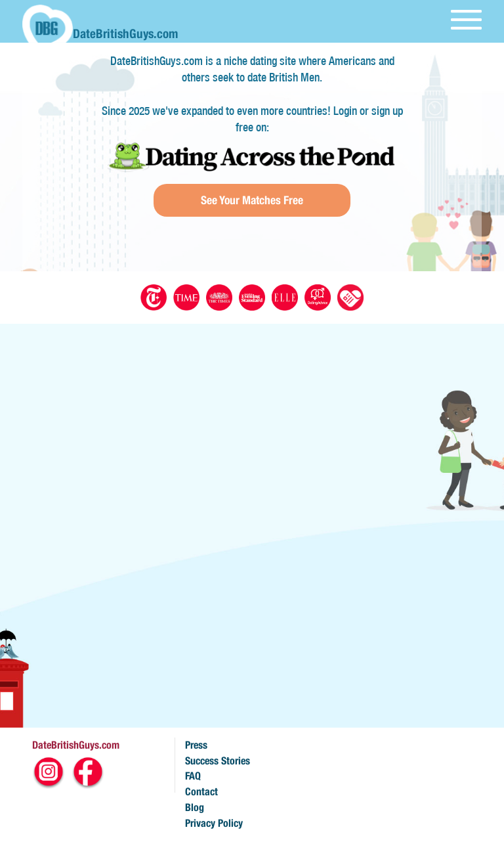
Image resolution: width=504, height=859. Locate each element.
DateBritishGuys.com (76, 745)
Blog (195, 807)
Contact (201, 792)
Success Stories (218, 761)
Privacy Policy (214, 823)
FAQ (193, 776)
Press (196, 745)
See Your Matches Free (252, 200)
